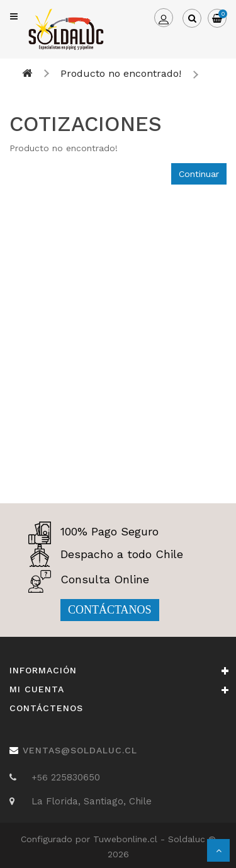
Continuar (199, 174)
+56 (41, 777)
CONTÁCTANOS (110, 610)
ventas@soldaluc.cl (80, 750)
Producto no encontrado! (121, 73)
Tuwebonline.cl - (131, 839)
